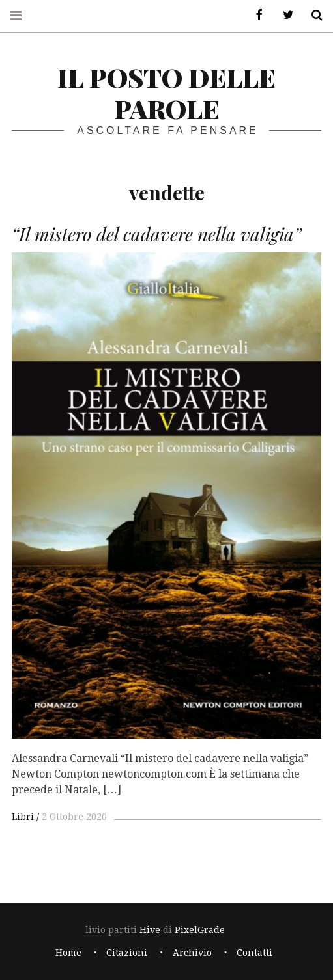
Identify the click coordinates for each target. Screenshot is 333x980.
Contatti (254, 953)
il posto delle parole (166, 93)
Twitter (283, 15)
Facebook (255, 15)
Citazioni (127, 953)
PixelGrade (200, 930)
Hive (150, 930)
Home (68, 953)
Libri (23, 817)
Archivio (192, 953)
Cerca (312, 15)
